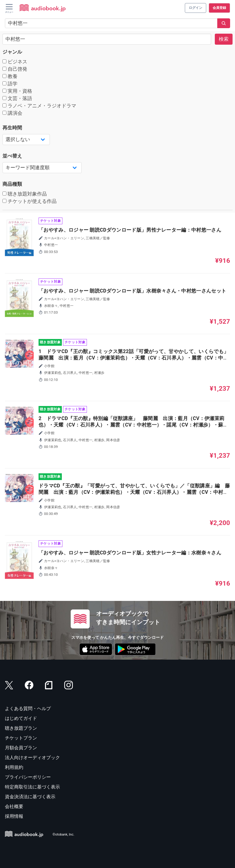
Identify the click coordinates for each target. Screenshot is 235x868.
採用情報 (14, 816)
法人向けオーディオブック (32, 758)
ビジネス (15, 62)
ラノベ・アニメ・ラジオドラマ (39, 106)
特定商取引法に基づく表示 (32, 787)
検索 (224, 39)
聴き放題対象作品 (25, 194)
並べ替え (12, 156)
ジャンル (12, 52)
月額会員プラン (21, 748)
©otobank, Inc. (63, 834)
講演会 (12, 113)
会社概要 (14, 807)
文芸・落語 (17, 98)
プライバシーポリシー (28, 777)
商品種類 (12, 184)
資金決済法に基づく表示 (30, 797)
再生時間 (12, 128)
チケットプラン (21, 738)
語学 (10, 84)
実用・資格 (17, 91)
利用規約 (14, 767)
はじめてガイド (21, 718)
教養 (10, 76)
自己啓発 (15, 69)
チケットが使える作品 (30, 201)
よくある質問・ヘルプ (28, 709)
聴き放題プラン (21, 728)
